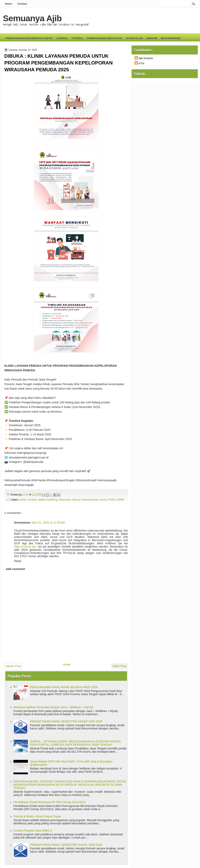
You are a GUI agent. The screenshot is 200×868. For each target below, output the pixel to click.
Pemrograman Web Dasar (104, 38)
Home (9, 4)
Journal (62, 38)
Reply (18, 561)
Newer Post (13, 666)
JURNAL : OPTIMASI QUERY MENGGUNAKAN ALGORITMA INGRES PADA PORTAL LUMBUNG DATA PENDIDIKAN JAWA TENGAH (75, 743)
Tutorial (77, 38)
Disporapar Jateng (69, 500)
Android (152, 38)
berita (23, 500)
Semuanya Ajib (32, 18)
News (104, 500)
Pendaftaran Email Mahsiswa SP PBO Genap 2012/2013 (50, 802)
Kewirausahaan (90, 500)
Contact (22, 4)
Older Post (120, 666)
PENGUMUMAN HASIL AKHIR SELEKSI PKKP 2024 (64, 687)
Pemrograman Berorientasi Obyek (29, 38)
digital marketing (48, 500)
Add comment (15, 569)
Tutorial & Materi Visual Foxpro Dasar (37, 816)
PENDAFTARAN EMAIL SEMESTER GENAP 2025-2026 (66, 721)
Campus (32, 500)
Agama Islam (134, 38)
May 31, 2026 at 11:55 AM (48, 523)
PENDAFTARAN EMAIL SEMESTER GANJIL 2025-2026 (66, 845)
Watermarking (171, 38)
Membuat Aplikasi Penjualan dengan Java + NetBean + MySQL (54, 707)
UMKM (120, 500)
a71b (26, 495)
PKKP (111, 500)
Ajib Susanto (146, 58)
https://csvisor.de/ (25, 547)
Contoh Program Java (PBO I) (33, 831)
